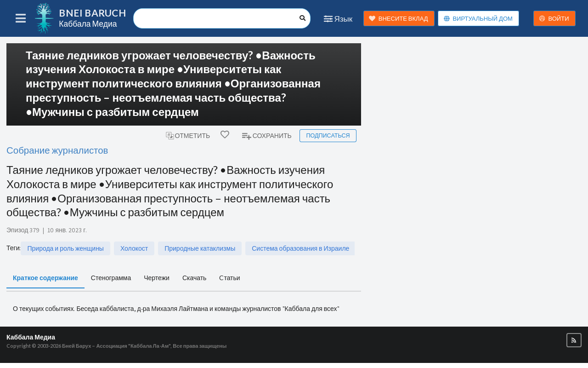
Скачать (195, 278)
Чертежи (157, 278)
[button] (574, 340)
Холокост (134, 248)
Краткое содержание (45, 278)
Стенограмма (111, 278)
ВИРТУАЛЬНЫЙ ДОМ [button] (478, 19)
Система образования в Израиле (300, 248)
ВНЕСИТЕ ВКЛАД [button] (399, 19)
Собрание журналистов (57, 150)
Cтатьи (229, 278)
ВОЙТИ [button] (554, 19)
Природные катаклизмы (200, 248)
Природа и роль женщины (65, 248)
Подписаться (328, 135)
